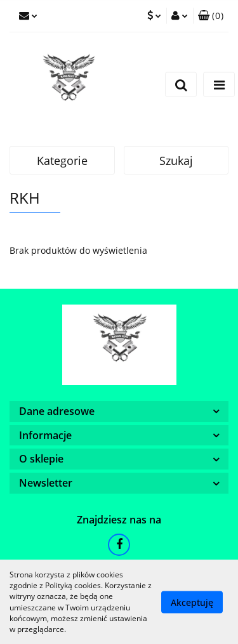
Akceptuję (192, 602)
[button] (211, 16)
